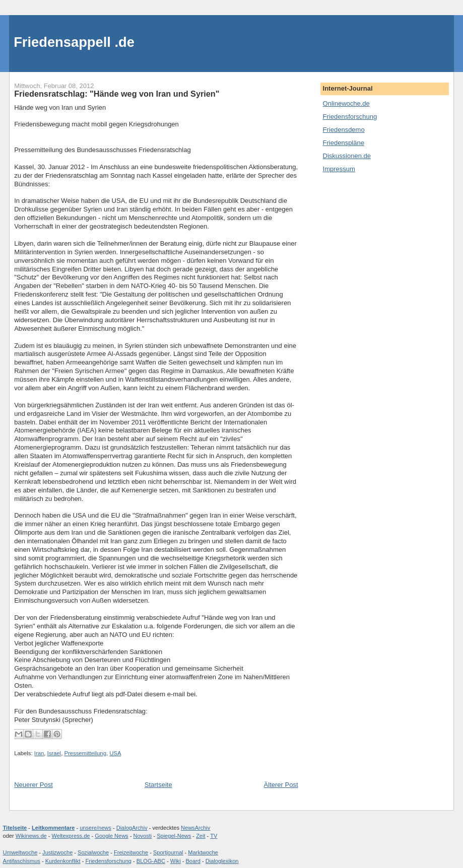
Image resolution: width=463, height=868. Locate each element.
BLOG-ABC (151, 861)
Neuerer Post (34, 785)
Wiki (176, 861)
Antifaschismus (22, 861)
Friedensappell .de (74, 42)
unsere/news (95, 828)
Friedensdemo (344, 130)
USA (115, 753)
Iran (39, 753)
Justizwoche (57, 852)
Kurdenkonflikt (63, 861)
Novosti (142, 836)
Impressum (339, 169)
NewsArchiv (195, 828)
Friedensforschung (350, 117)
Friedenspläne (344, 143)
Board (193, 861)
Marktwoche (203, 852)
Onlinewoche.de (346, 103)
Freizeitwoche (131, 852)
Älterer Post (281, 785)
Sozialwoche (93, 852)
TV (214, 836)
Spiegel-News (174, 836)
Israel (54, 753)
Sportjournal (168, 852)
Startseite (158, 785)
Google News (111, 836)
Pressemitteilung (85, 753)
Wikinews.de (31, 836)
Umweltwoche (20, 852)
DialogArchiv (132, 828)
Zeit (201, 836)
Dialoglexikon (222, 861)
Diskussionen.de (347, 156)
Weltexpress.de (71, 836)
